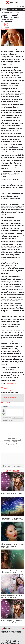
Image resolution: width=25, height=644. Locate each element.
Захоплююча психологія (10, 398)
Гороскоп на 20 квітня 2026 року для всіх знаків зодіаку (11, 572)
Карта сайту (5, 459)
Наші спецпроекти (6, 463)
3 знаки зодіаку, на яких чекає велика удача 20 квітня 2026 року (12, 519)
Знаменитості (4, 10)
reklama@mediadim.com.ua (20, 640)
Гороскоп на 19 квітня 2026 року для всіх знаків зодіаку (11, 596)
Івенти (20, 10)
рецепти (13, 446)
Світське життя (15, 10)
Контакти (4, 457)
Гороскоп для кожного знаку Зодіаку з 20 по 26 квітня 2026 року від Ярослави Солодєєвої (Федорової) (12, 545)
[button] (20, 6)
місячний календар (13, 442)
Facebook (13, 391)
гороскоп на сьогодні (12, 440)
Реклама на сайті (6, 461)
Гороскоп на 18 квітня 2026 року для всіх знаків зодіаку (11, 621)
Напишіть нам (5, 455)
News (9, 10)
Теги (3, 436)
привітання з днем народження (13, 444)
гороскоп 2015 (13, 439)
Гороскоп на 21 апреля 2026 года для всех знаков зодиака (11, 494)
